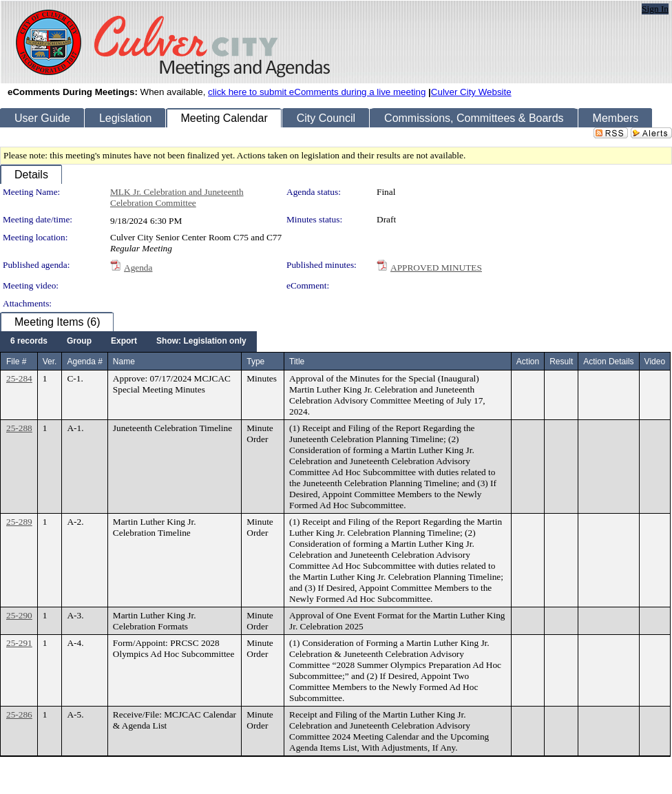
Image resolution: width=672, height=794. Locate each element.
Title (297, 362)
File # (16, 362)
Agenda (138, 268)
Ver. (50, 362)
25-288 (19, 428)
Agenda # (84, 362)
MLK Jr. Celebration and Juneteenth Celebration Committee (177, 197)
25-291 (19, 643)
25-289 (19, 522)
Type (255, 362)
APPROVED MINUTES (436, 268)
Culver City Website (471, 92)
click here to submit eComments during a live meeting (317, 92)
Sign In (655, 9)
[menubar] (128, 342)
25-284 (19, 378)
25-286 (19, 714)
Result (561, 362)
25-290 (19, 615)
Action (528, 362)
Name (124, 362)
